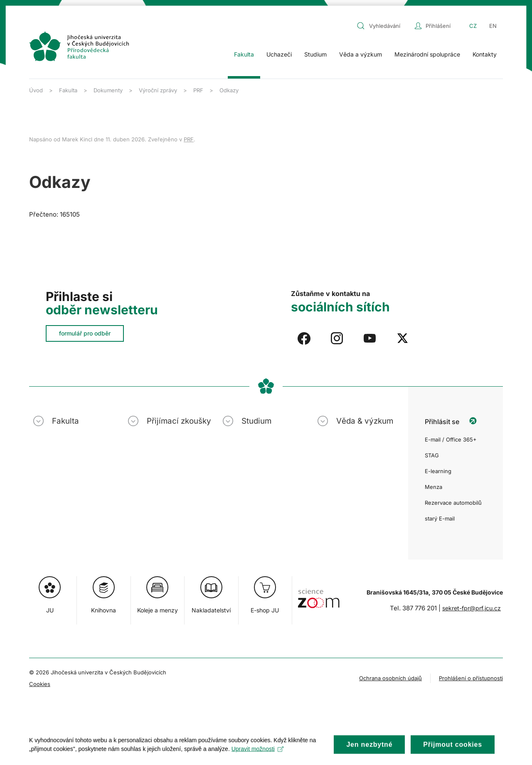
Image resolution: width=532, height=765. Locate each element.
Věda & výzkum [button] (365, 421)
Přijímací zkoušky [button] (179, 421)
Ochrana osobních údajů (390, 678)
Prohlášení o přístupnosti (471, 678)
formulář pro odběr (85, 333)
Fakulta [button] (244, 54)
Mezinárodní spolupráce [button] (427, 54)
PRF (189, 139)
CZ (473, 26)
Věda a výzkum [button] (361, 54)
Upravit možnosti (257, 757)
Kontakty (485, 54)
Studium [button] (315, 54)
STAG (432, 455)
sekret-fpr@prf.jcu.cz (472, 608)
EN (493, 26)
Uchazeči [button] (279, 54)
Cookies (40, 684)
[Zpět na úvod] (79, 46)
